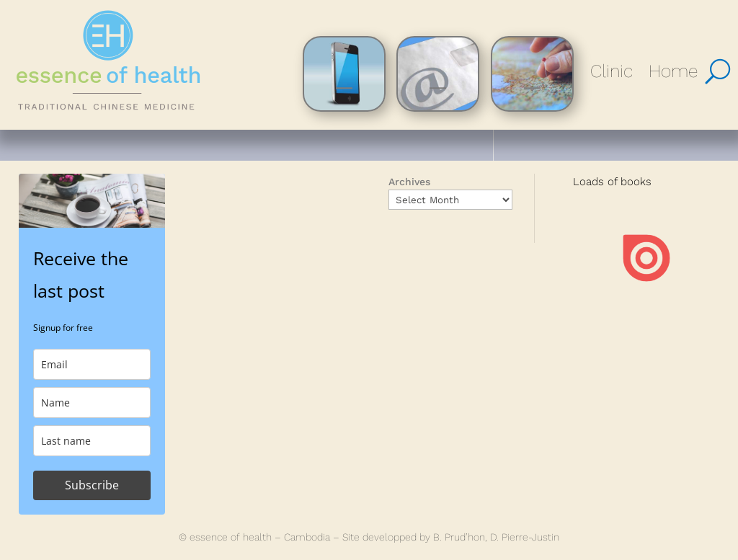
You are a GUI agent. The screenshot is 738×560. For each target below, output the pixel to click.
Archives (409, 182)
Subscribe (92, 485)
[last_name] (92, 441)
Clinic (612, 71)
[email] (92, 364)
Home (673, 71)
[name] (92, 403)
